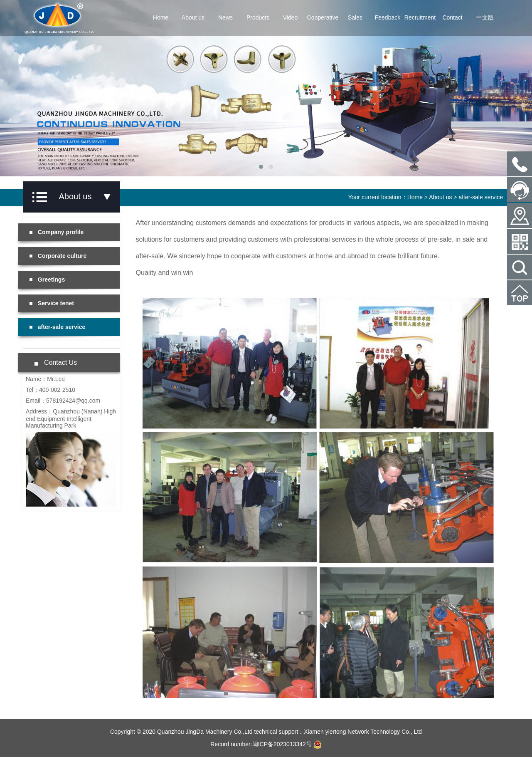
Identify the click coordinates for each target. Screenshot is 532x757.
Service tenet (52, 303)
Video (291, 17)
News (225, 17)
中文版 (485, 17)
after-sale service (481, 197)
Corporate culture (58, 256)
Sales (355, 17)
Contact (452, 17)
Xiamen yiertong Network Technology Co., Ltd (363, 732)
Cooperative (323, 17)
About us (193, 17)
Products (258, 17)
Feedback (388, 17)
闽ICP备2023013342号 (282, 744)
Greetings (47, 280)
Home (161, 17)
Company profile (57, 232)
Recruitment (420, 17)
